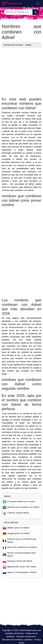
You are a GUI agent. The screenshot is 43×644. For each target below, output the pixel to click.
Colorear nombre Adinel (18, 513)
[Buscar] (36, 12)
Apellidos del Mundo (14, 633)
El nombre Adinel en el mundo (21, 502)
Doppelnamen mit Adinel (18, 533)
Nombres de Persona (13, 45)
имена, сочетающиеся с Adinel (22, 572)
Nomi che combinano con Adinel (22, 547)
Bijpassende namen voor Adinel (22, 567)
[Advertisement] (21, 71)
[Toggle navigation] (38, 4)
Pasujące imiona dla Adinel (20, 561)
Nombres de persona (26, 637)
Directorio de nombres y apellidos (17, 640)
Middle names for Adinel (18, 528)
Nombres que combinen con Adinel (23, 507)
